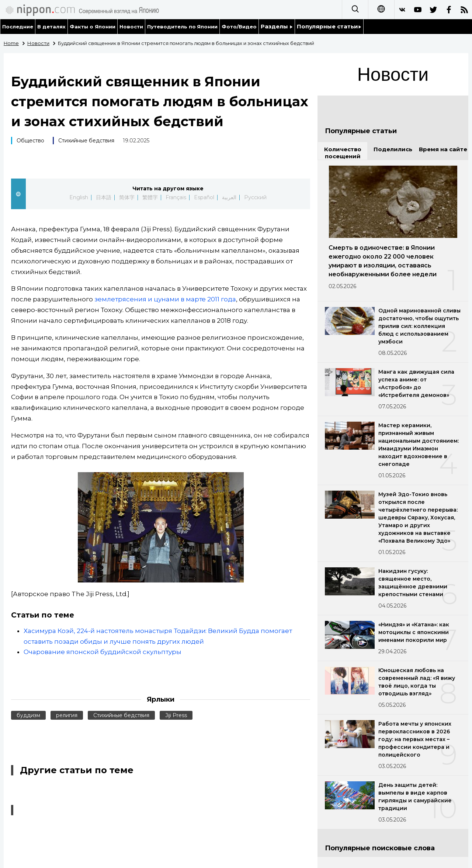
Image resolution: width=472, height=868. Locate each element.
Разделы (277, 26)
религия (67, 715)
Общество (30, 141)
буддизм (28, 715)
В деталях (51, 27)
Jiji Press (176, 715)
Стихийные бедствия (86, 141)
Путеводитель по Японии (183, 27)
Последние (18, 27)
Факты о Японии (93, 27)
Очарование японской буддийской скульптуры (103, 652)
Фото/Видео (239, 27)
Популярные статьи (329, 26)
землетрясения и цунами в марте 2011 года (165, 299)
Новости (131, 27)
